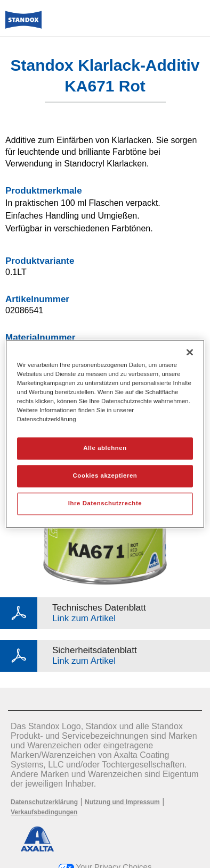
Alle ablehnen (105, 448)
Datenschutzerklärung (44, 802)
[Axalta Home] (23, 24)
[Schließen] (190, 352)
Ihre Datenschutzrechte (105, 504)
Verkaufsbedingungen (44, 812)
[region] (105, 434)
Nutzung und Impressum (122, 802)
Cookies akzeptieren (105, 476)
